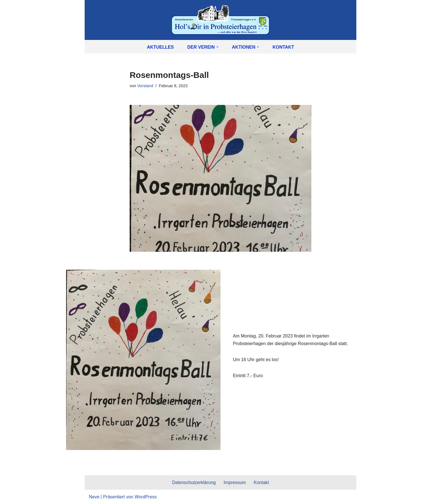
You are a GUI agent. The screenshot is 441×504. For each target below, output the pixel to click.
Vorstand (145, 86)
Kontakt (283, 47)
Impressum (235, 483)
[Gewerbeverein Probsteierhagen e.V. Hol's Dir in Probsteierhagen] (220, 20)
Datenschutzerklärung (194, 483)
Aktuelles (160, 47)
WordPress (146, 497)
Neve (94, 497)
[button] (217, 47)
